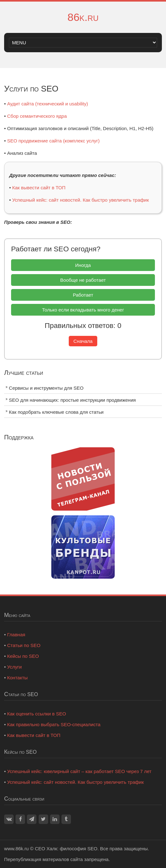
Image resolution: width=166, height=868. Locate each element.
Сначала (83, 341)
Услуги (15, 667)
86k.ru (83, 17)
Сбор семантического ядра (37, 116)
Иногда (83, 265)
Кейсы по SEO (23, 656)
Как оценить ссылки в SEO (37, 714)
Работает (83, 295)
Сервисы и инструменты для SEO (46, 388)
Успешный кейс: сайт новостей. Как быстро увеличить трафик (81, 200)
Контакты (18, 678)
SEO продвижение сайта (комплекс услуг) (54, 141)
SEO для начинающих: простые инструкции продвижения (72, 400)
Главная (16, 635)
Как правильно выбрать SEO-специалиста (54, 724)
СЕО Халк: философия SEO (66, 849)
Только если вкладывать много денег (83, 310)
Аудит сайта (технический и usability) (48, 104)
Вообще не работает (83, 280)
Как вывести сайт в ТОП (39, 188)
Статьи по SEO (24, 645)
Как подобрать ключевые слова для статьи (56, 412)
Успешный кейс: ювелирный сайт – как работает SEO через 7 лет (80, 771)
